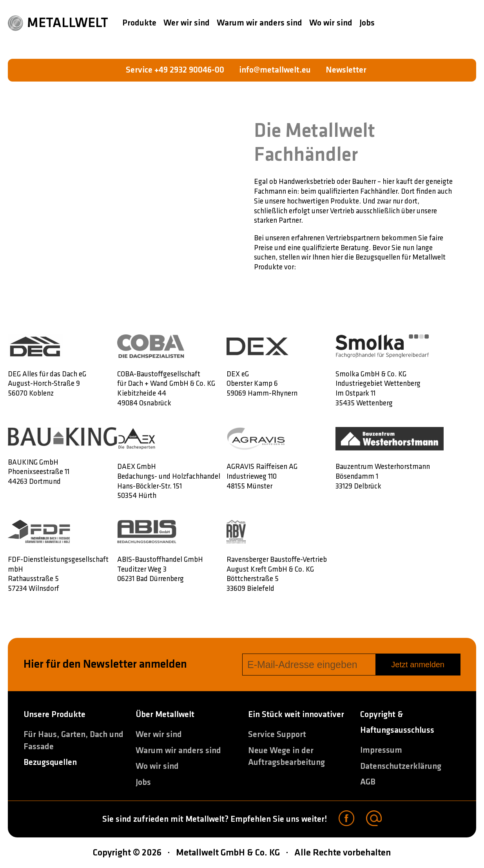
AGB (368, 782)
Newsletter (346, 70)
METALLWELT (58, 23)
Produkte (139, 23)
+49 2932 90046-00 (189, 70)
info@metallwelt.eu (275, 70)
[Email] (374, 819)
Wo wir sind (331, 23)
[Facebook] (346, 819)
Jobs (367, 23)
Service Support (277, 735)
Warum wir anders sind (259, 23)
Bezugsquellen (50, 762)
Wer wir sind (187, 23)
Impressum (381, 750)
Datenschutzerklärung (401, 766)
